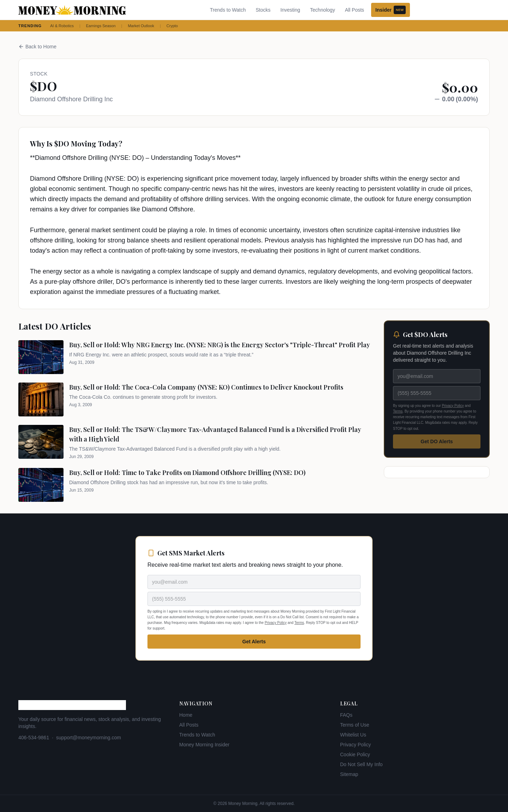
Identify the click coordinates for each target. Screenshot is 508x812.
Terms (398, 411)
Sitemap (349, 774)
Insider (391, 10)
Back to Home (37, 47)
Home (186, 715)
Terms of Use (355, 725)
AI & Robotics (62, 26)
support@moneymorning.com (89, 738)
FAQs (346, 715)
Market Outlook (141, 26)
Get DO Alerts (437, 441)
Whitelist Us (353, 735)
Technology (323, 10)
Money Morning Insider (204, 745)
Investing (290, 10)
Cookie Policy (355, 754)
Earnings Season (101, 26)
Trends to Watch (228, 10)
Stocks (263, 10)
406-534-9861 (34, 738)
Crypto (172, 26)
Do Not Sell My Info (361, 764)
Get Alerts (254, 642)
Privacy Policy (453, 406)
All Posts (355, 10)
